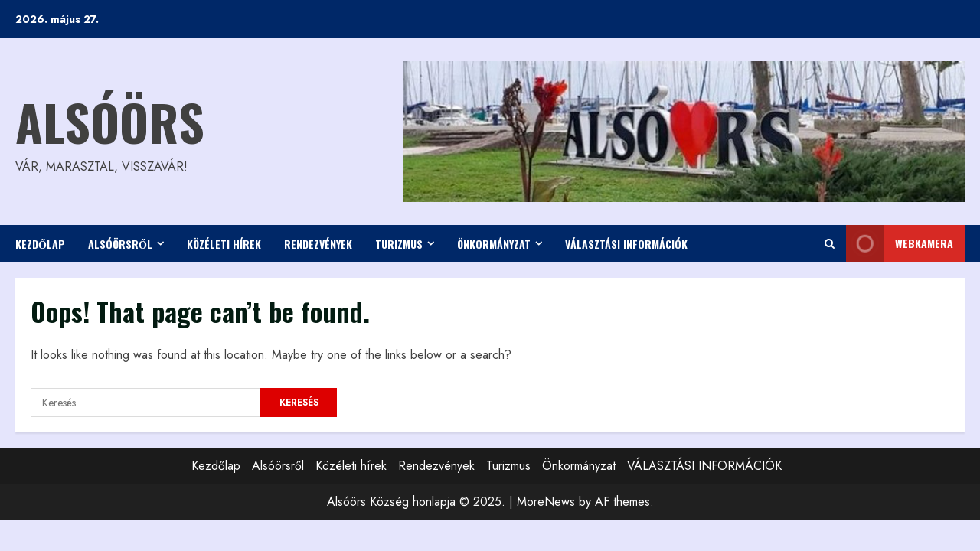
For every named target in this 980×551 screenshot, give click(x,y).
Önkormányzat (494, 244)
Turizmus (399, 244)
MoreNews (546, 502)
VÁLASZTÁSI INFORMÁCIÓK (626, 244)
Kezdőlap (40, 244)
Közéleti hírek (224, 244)
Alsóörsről (120, 244)
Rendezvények (318, 244)
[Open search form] (830, 244)
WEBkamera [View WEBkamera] (900, 244)
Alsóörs (110, 121)
